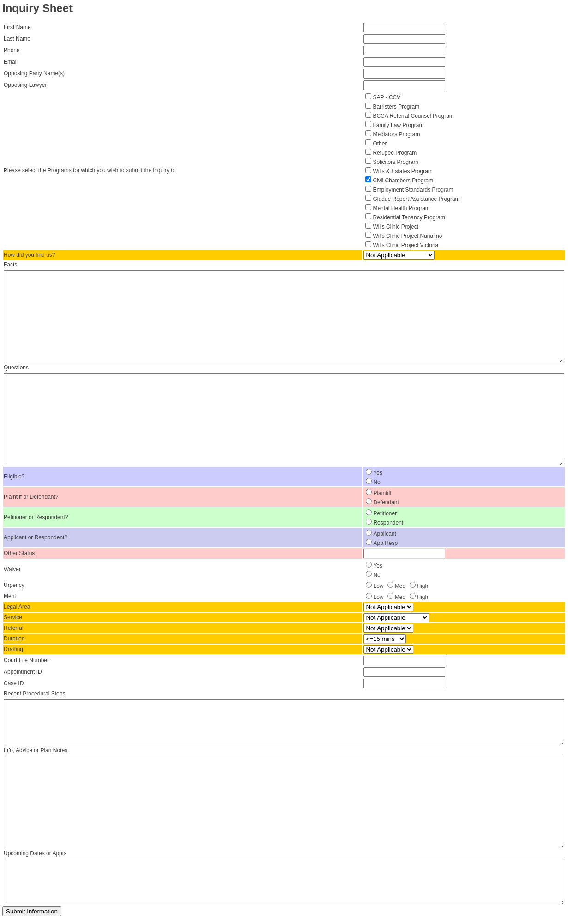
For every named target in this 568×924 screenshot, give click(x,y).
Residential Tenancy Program (409, 217)
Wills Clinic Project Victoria (405, 245)
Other (380, 144)
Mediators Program (396, 134)
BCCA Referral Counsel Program (413, 116)
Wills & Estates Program (402, 171)
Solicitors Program (395, 162)
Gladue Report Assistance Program (416, 199)
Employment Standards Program (413, 190)
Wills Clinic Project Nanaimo (407, 236)
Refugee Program (395, 153)
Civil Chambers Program (403, 181)
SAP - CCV (387, 97)
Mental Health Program (401, 208)
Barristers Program (396, 107)
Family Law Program (398, 125)
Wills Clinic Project (396, 227)
